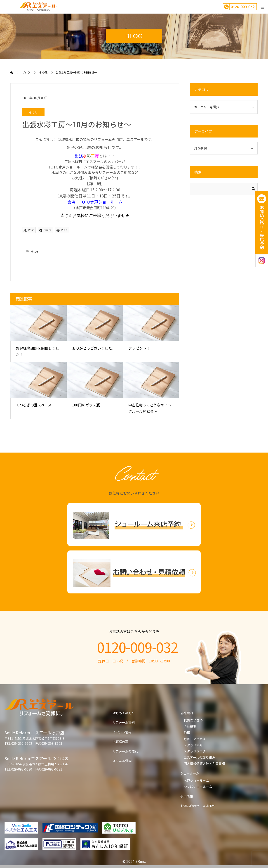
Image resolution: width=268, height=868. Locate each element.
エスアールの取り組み (199, 757)
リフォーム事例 (124, 722)
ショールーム (190, 773)
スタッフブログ (195, 751)
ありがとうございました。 (94, 348)
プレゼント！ (139, 348)
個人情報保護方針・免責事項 (204, 764)
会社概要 (190, 726)
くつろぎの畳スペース (34, 405)
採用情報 (187, 796)
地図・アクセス (195, 739)
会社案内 (187, 713)
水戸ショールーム (196, 780)
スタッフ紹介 (193, 745)
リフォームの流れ (125, 751)
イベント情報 (122, 732)
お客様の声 (120, 742)
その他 (33, 112)
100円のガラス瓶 (86, 405)
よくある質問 (122, 761)
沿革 (187, 733)
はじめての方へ (124, 713)
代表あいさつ (193, 720)
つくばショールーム (198, 787)
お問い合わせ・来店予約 (198, 806)
